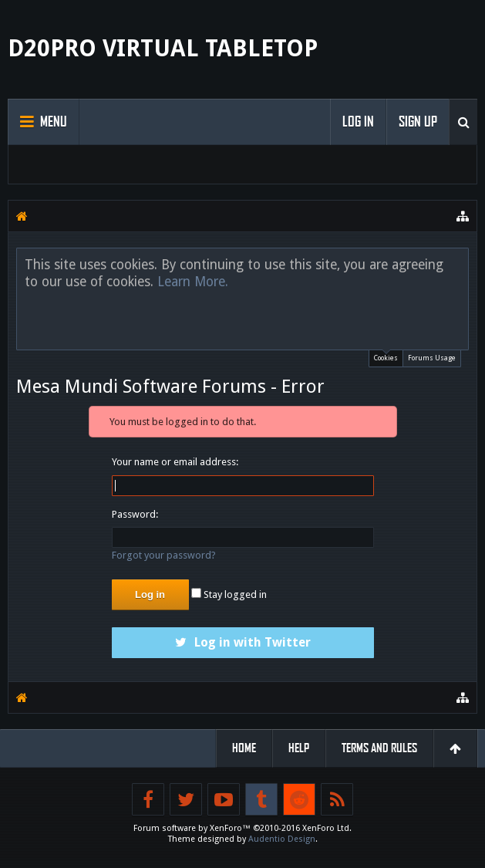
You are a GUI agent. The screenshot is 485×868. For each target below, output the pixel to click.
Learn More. (193, 282)
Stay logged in (229, 594)
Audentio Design (282, 839)
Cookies (386, 356)
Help (299, 748)
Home (244, 748)
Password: (135, 514)
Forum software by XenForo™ (242, 828)
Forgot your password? (164, 555)
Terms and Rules (379, 748)
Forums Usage (432, 358)
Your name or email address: (175, 462)
